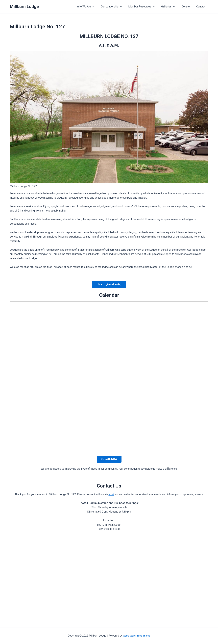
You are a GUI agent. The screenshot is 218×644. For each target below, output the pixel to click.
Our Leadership (117, 7)
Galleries (171, 7)
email (111, 496)
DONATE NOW (109, 460)
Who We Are (93, 7)
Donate (188, 7)
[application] (100, 7)
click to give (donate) (109, 285)
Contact (201, 7)
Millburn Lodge (24, 6)
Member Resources (146, 7)
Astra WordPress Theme (137, 636)
